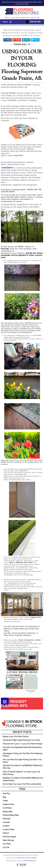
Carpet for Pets (8, 804)
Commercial (7, 808)
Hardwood (7, 819)
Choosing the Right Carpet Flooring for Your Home (21, 740)
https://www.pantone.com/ (13, 164)
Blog (4, 797)
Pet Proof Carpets (9, 837)
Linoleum (6, 826)
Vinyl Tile (6, 848)
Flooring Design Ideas (11, 815)
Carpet (5, 801)
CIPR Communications (30, 861)
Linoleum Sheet (9, 830)
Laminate (6, 822)
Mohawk (6, 833)
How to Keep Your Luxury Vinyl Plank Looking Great (22, 784)
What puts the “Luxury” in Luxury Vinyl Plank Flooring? (23, 744)
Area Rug (6, 794)
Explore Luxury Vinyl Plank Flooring (15, 737)
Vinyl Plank (7, 844)
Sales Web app (8, 840)
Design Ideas (8, 812)
